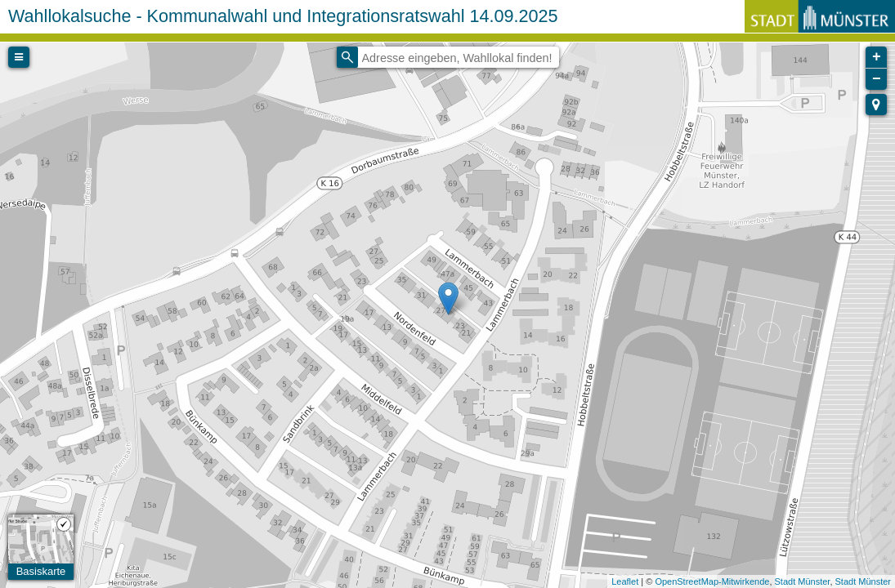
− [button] (877, 79)
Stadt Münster (803, 581)
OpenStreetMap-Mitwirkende (712, 581)
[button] (876, 105)
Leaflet (625, 581)
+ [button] (877, 57)
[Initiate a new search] (347, 57)
